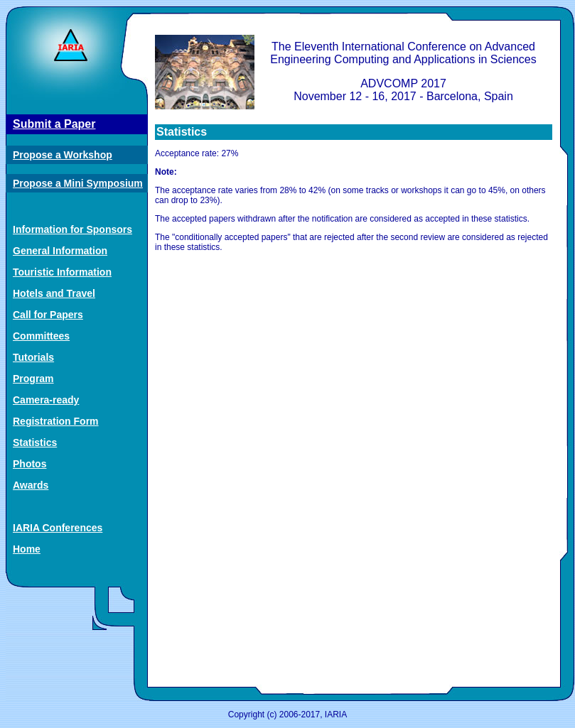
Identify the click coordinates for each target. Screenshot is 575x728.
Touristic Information (62, 272)
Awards (31, 485)
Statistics (35, 442)
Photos (29, 464)
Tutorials (33, 357)
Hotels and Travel (54, 293)
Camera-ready (46, 400)
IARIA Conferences (58, 528)
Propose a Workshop (63, 155)
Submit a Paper (54, 124)
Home (27, 549)
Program (33, 379)
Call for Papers (48, 315)
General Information (60, 251)
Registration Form (56, 421)
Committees (41, 336)
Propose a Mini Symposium (78, 183)
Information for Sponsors (72, 229)
